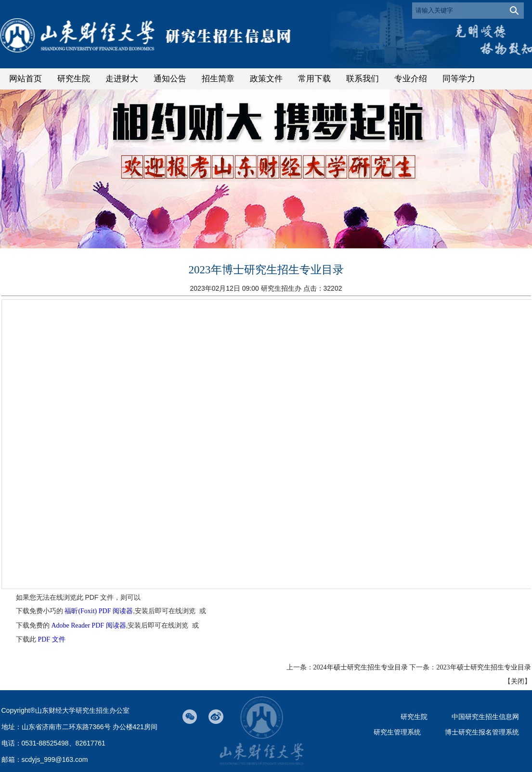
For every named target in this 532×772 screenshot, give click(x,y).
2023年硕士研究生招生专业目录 (484, 667)
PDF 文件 (51, 639)
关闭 (518, 681)
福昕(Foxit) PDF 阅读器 (99, 611)
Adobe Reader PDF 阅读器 (88, 625)
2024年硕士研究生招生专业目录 (361, 667)
